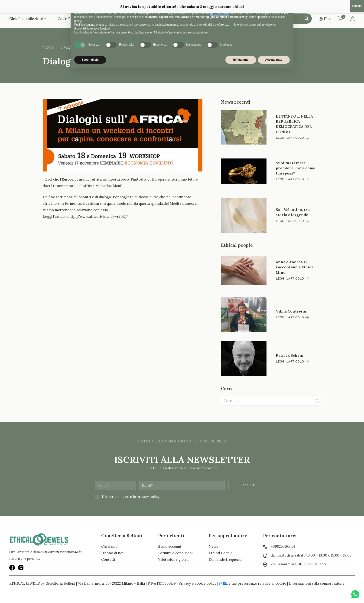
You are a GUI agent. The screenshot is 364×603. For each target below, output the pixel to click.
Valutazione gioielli (174, 559)
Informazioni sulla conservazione (317, 583)
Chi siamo (109, 546)
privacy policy (148, 497)
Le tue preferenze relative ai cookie (253, 583)
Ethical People (221, 553)
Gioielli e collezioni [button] (28, 19)
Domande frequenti (225, 559)
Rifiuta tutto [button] (241, 60)
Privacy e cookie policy (197, 583)
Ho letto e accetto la (127, 497)
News (213, 546)
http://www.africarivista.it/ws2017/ (98, 216)
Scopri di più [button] (90, 60)
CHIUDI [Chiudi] (357, 6)
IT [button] (325, 19)
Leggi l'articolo (292, 138)
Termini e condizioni (175, 553)
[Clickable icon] (271, 401)
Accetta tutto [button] (274, 60)
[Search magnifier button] (307, 19)
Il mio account (170, 546)
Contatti (108, 559)
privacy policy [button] (220, 13)
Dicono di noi (112, 553)
